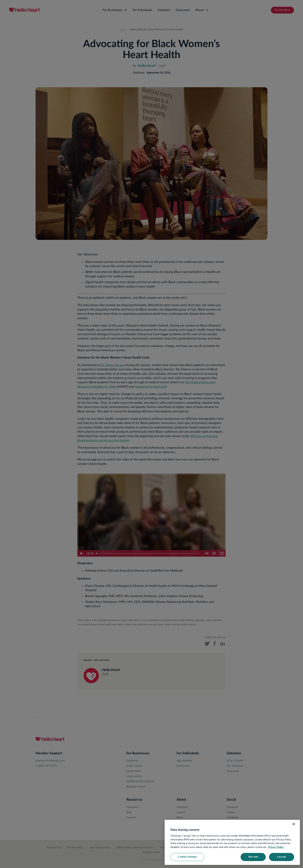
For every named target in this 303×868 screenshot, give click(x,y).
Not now (253, 857)
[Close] (294, 824)
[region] (232, 842)
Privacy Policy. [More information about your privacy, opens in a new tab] (276, 847)
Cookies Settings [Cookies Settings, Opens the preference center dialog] (187, 857)
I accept (282, 857)
